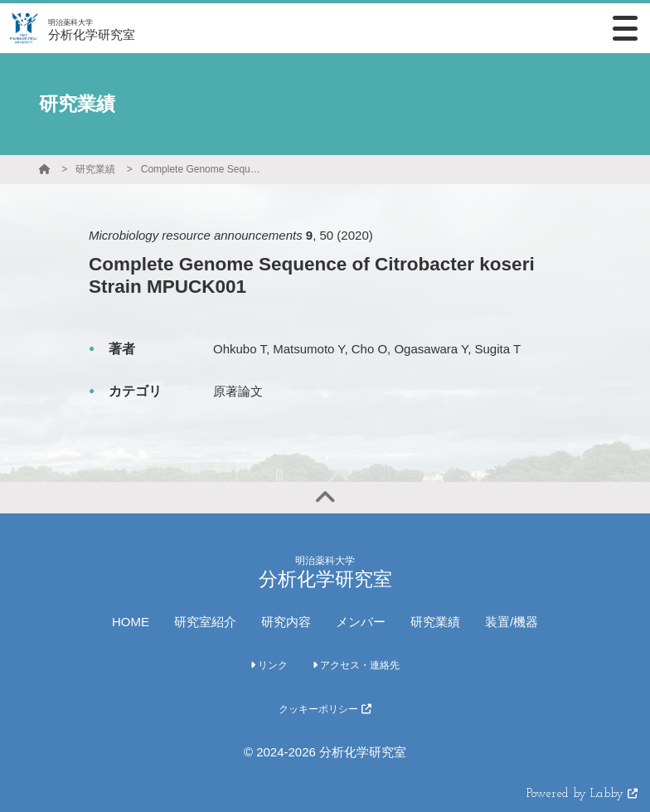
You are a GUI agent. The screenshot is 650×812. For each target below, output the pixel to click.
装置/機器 (512, 622)
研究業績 (95, 169)
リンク (269, 665)
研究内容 (286, 622)
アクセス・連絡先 (356, 665)
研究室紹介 (205, 622)
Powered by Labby (582, 794)
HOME (131, 622)
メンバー (361, 622)
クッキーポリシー (325, 709)
